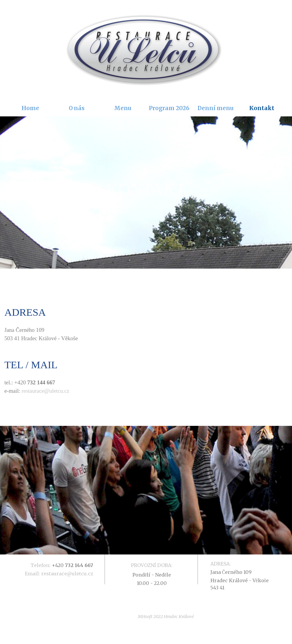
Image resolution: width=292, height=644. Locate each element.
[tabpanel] (146, 192)
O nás (77, 108)
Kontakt (262, 108)
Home (30, 108)
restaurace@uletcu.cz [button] (45, 391)
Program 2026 (169, 108)
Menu (123, 108)
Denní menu (216, 108)
